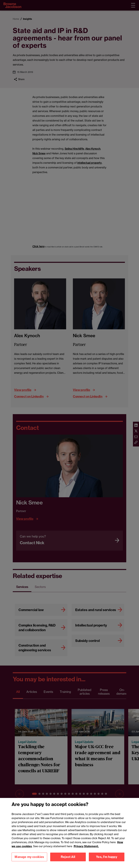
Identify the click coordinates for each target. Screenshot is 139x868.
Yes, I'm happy (107, 857)
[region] (69, 833)
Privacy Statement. (86, 846)
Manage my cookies (29, 857)
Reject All (68, 857)
